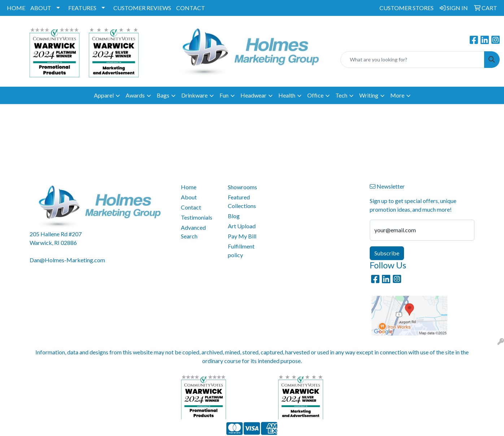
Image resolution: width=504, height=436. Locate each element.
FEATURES (82, 8)
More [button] (397, 95)
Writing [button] (369, 95)
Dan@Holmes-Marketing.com (67, 260)
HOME (16, 8)
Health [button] (287, 95)
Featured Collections (242, 201)
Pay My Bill (242, 236)
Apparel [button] (104, 95)
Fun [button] (224, 95)
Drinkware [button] (194, 95)
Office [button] (315, 95)
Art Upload (242, 226)
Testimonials (197, 217)
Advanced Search (193, 232)
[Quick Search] (412, 60)
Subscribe (387, 253)
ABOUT (41, 8)
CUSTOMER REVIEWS (142, 8)
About (189, 197)
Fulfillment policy (241, 251)
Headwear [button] (253, 95)
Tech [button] (341, 95)
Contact (191, 207)
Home (189, 187)
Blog (234, 216)
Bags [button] (163, 95)
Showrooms (242, 187)
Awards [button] (135, 95)
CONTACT (191, 8)
